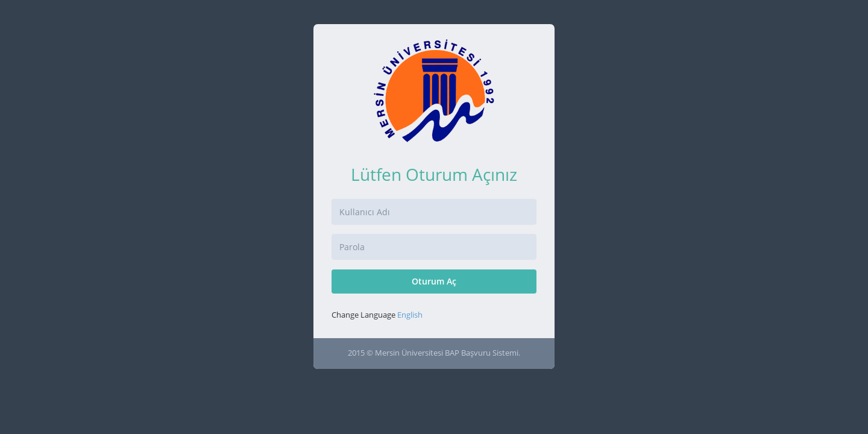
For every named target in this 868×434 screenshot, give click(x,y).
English (410, 315)
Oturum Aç (434, 281)
